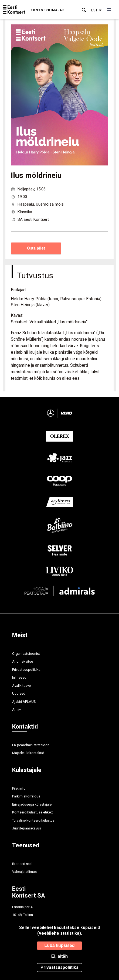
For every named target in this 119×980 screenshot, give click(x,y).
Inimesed (19, 677)
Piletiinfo (19, 788)
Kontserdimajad (48, 10)
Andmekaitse (23, 661)
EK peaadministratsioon (31, 745)
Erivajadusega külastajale (32, 804)
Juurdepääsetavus (27, 828)
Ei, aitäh (59, 956)
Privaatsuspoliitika (26, 670)
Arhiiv (16, 709)
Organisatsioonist (26, 654)
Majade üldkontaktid (28, 753)
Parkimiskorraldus (26, 796)
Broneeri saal (22, 864)
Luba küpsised (59, 945)
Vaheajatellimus (24, 872)
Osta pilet (36, 248)
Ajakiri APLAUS (24, 702)
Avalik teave (21, 686)
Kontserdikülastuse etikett (33, 812)
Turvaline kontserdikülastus (33, 820)
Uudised (19, 693)
